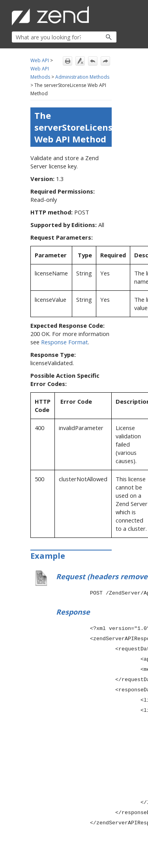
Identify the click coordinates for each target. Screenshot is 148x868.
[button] (92, 37)
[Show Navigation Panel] (112, 16)
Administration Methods (82, 77)
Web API (40, 60)
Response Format (65, 342)
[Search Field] (64, 37)
